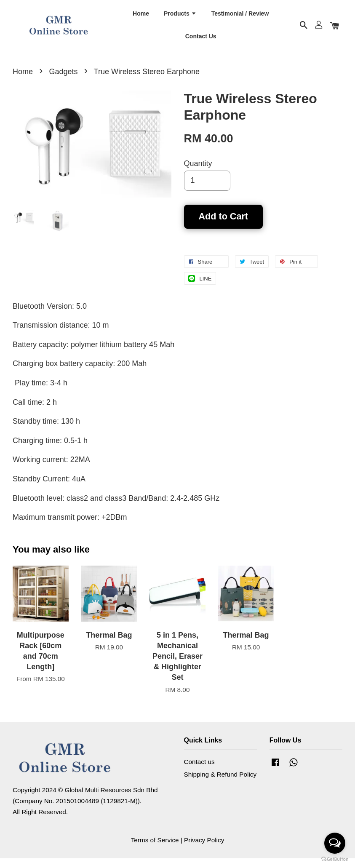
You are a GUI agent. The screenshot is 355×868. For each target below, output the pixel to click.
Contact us (199, 771)
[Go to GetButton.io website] (335, 859)
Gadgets (63, 81)
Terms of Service (155, 850)
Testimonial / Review (240, 17)
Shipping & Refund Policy (220, 784)
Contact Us (201, 40)
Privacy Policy (204, 850)
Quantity (198, 173)
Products (180, 17)
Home (141, 17)
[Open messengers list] (335, 843)
